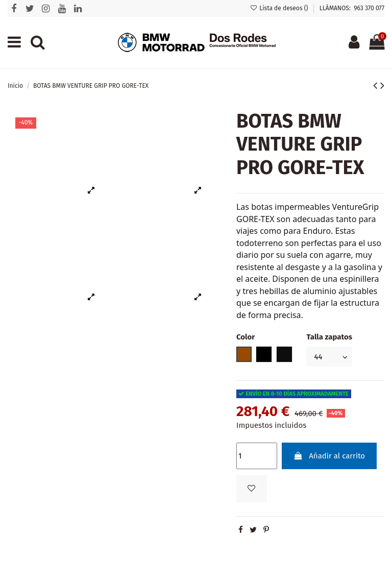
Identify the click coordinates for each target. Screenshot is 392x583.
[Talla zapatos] (329, 357)
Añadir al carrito (329, 456)
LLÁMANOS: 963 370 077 (352, 8)
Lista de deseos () (280, 8)
